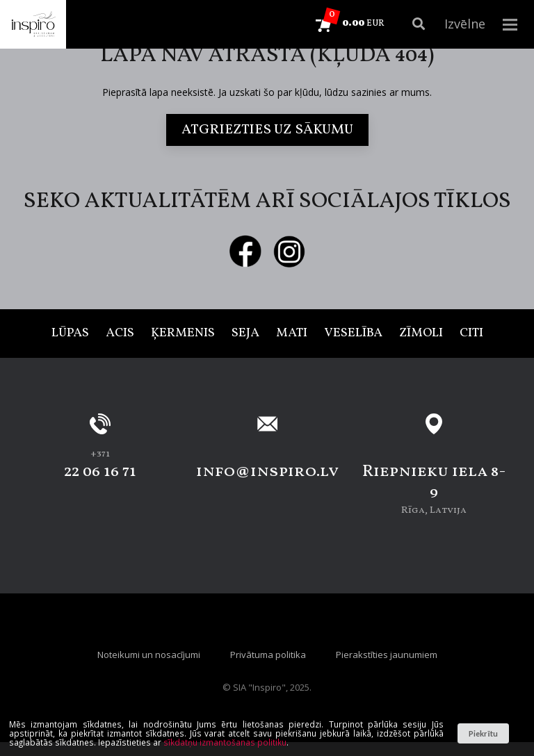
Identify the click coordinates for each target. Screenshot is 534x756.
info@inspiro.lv (267, 472)
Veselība (353, 333)
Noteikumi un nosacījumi (149, 655)
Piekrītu (483, 733)
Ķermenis (183, 333)
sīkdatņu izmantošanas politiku (225, 742)
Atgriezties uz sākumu (267, 130)
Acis (120, 333)
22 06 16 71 (100, 472)
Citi (471, 333)
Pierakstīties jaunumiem (387, 655)
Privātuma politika (268, 655)
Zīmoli (421, 333)
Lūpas (70, 333)
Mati (292, 333)
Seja (245, 333)
